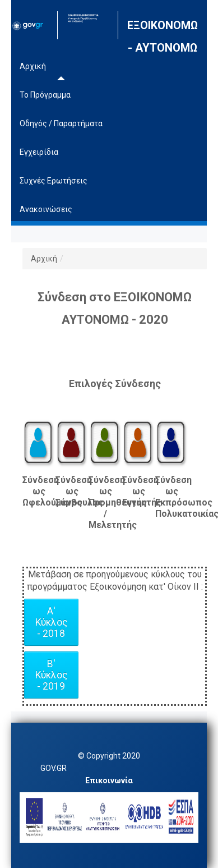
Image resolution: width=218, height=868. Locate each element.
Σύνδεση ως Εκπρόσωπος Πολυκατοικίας (172, 497)
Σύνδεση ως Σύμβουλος (72, 491)
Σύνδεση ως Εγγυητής (139, 491)
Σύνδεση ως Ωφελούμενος (39, 491)
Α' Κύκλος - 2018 (52, 622)
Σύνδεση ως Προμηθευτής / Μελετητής (105, 502)
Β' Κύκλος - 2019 (52, 675)
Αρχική (44, 259)
